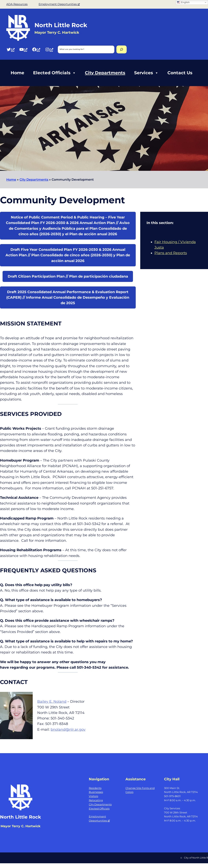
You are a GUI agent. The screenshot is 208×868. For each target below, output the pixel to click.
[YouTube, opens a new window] (23, 49)
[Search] (122, 49)
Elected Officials (55, 73)
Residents (95, 788)
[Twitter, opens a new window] (10, 49)
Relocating (96, 800)
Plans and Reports (171, 253)
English (183, 2)
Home (17, 73)
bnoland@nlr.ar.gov (68, 729)
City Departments (105, 73)
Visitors (93, 796)
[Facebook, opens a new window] (36, 49)
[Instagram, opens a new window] (49, 49)
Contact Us (180, 73)
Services (146, 73)
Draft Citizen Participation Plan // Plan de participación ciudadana (68, 276)
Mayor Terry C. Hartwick (20, 826)
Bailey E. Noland (52, 701)
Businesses (96, 792)
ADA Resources (17, 4)
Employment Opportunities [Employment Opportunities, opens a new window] (59, 4)
